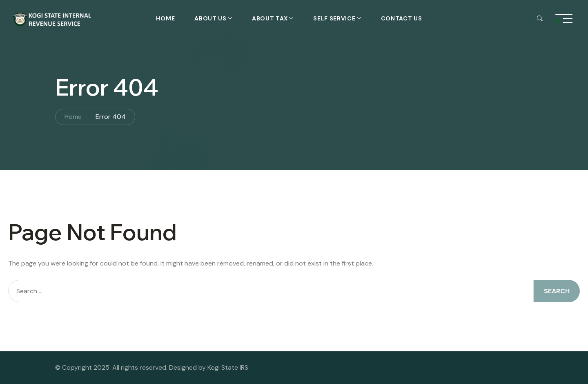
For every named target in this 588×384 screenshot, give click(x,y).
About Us (210, 18)
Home (165, 18)
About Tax (270, 18)
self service (334, 18)
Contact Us (402, 18)
